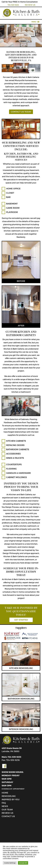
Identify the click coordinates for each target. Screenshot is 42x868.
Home (5, 793)
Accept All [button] (23, 863)
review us (7, 813)
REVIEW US (30, 5)
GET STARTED (21, 620)
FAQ (4, 803)
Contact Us (8, 816)
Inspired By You (11, 799)
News (5, 806)
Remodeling (9, 796)
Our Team (7, 809)
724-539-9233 (14, 757)
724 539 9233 (13, 5)
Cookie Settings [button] (10, 863)
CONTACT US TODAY (21, 112)
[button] (34, 22)
